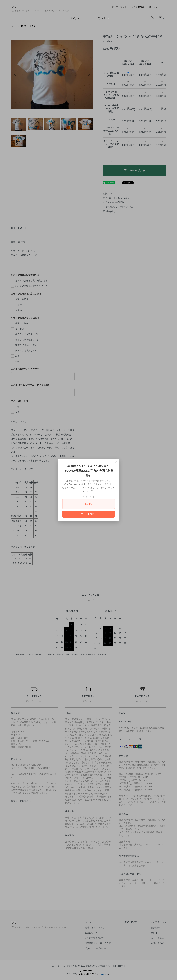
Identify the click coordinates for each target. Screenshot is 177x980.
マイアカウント (119, 7)
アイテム (75, 18)
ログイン (153, 7)
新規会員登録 (138, 7)
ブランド (101, 18)
